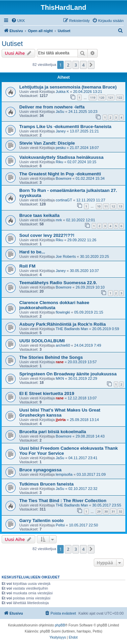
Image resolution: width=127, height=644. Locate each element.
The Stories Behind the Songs (51, 357)
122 (120, 97)
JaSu (60, 112)
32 (121, 511)
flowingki (63, 312)
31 (113, 511)
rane (60, 362)
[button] (91, 65)
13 (121, 206)
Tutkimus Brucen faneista (46, 484)
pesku (61, 148)
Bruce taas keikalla (39, 215)
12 (113, 206)
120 (102, 97)
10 (99, 206)
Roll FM (27, 266)
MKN (60, 378)
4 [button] (83, 65)
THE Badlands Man (72, 329)
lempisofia (64, 474)
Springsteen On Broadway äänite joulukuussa (68, 374)
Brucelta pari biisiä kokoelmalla (53, 432)
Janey (61, 131)
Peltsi (60, 525)
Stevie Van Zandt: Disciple (47, 143)
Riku (60, 162)
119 (93, 97)
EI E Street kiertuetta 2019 (47, 393)
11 (106, 206)
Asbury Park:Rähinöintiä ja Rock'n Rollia (62, 324)
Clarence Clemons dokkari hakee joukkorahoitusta (54, 305)
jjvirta (61, 420)
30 (106, 511)
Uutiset (12, 44)
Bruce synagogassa (40, 470)
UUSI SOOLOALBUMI (42, 341)
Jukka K (62, 92)
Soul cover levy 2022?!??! (47, 235)
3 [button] (76, 65)
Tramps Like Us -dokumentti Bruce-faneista (65, 127)
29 (99, 511)
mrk (59, 220)
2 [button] (68, 65)
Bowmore (64, 178)
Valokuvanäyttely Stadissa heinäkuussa (61, 157)
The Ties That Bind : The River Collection (63, 501)
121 (111, 97)
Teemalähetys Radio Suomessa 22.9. (58, 283)
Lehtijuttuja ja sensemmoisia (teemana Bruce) (68, 87)
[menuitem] (18, 21)
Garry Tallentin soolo (41, 521)
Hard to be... (32, 252)
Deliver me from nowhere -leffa (52, 107)
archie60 (63, 345)
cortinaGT (64, 200)
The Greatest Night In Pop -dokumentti (60, 174)
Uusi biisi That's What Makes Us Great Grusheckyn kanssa (60, 413)
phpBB (60, 625)
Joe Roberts (66, 256)
